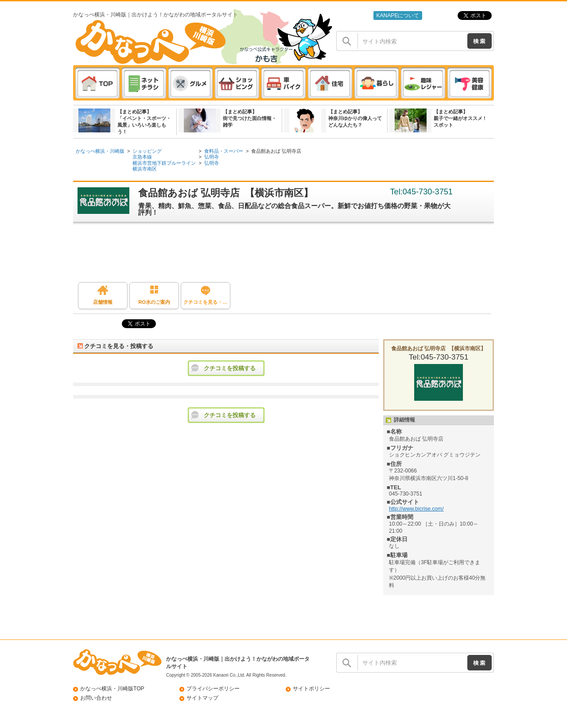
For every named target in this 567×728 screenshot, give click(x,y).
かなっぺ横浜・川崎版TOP (112, 689)
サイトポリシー (311, 689)
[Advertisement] (288, 256)
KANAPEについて (398, 15)
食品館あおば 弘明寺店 (276, 151)
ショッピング (147, 151)
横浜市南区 (145, 169)
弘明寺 (212, 157)
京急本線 (142, 157)
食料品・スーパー (224, 151)
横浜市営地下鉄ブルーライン (164, 163)
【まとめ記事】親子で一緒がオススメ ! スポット (460, 118)
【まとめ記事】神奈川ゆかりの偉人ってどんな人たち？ (355, 118)
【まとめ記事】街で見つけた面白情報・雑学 (250, 118)
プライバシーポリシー (213, 689)
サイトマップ (202, 698)
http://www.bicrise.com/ (416, 509)
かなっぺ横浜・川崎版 (100, 151)
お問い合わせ (96, 698)
